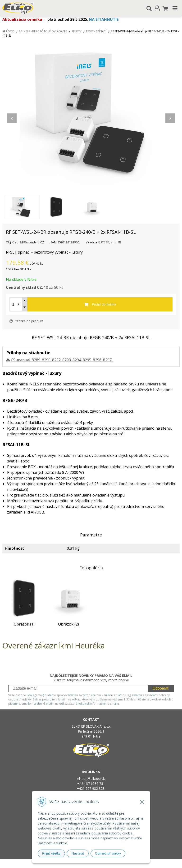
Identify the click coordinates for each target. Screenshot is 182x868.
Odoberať (161, 688)
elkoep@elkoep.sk (91, 779)
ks (19, 304)
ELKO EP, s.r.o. (109, 242)
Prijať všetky (51, 853)
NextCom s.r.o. (140, 863)
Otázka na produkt (26, 321)
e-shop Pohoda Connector (109, 863)
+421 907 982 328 (91, 788)
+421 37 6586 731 (91, 784)
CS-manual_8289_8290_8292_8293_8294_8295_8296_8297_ (62, 360)
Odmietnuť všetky (108, 853)
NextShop (83, 863)
